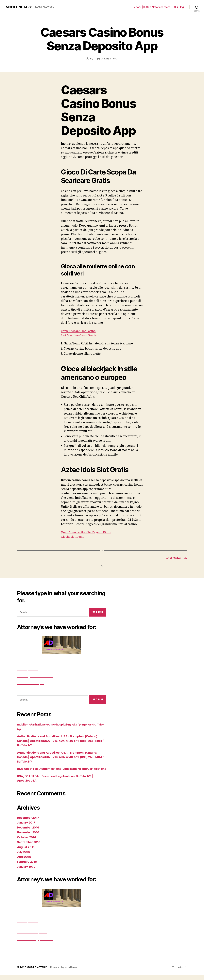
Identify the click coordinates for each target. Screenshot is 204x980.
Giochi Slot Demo (73, 537)
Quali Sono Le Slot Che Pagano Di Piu (87, 532)
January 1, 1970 (109, 59)
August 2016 (26, 852)
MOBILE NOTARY (19, 7)
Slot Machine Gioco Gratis (79, 335)
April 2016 (24, 861)
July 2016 (24, 857)
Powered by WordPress (64, 972)
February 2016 (27, 866)
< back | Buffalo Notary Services (152, 7)
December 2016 (28, 832)
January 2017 (27, 827)
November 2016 (28, 837)
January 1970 (27, 871)
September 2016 (29, 847)
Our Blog (179, 7)
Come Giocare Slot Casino (79, 331)
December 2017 (28, 822)
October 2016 (27, 842)
